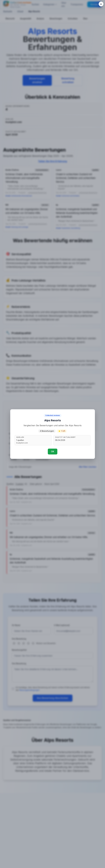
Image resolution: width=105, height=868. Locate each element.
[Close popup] (101, 4)
